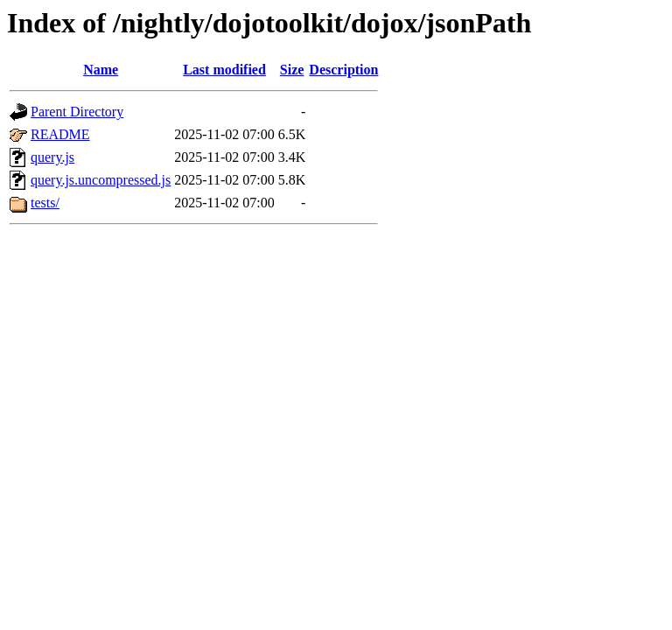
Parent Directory (77, 112)
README (60, 134)
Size (292, 70)
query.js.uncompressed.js (101, 180)
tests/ (45, 203)
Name (101, 70)
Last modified (224, 70)
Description (343, 70)
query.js (52, 157)
